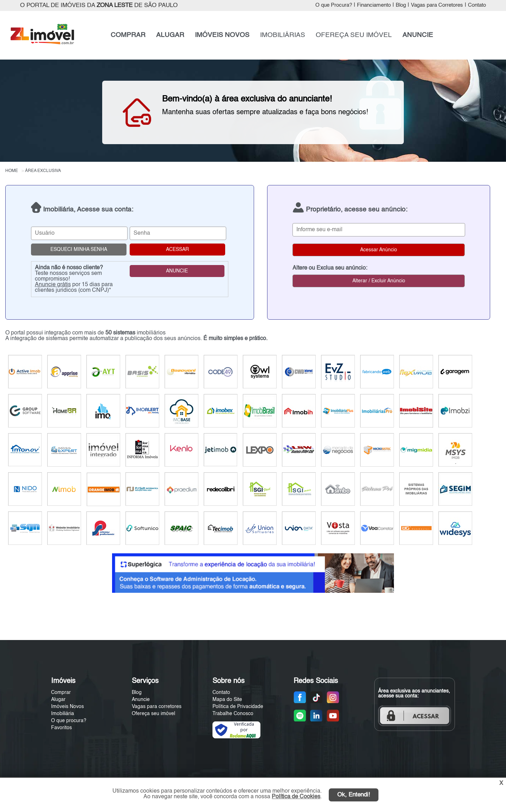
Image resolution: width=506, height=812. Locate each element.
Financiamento (374, 5)
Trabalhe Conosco (233, 714)
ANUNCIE (418, 35)
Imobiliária (63, 714)
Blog (401, 5)
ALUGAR (170, 35)
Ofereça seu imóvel (153, 714)
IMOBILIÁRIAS (283, 35)
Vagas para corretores (157, 707)
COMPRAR (128, 35)
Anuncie (141, 700)
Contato (477, 5)
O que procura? (69, 721)
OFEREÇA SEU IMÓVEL (354, 35)
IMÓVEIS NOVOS (222, 35)
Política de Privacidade (238, 707)
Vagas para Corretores (437, 5)
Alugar (58, 700)
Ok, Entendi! (354, 795)
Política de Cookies (296, 797)
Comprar (61, 693)
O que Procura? (334, 5)
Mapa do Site (227, 700)
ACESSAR (177, 250)
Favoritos (61, 728)
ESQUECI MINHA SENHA (79, 250)
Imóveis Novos (67, 707)
